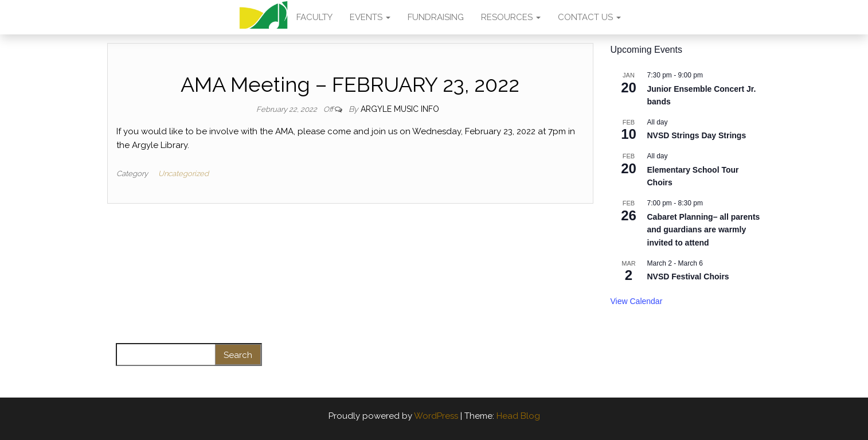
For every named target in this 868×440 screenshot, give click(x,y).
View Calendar (637, 301)
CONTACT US (589, 17)
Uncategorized (183, 174)
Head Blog (518, 416)
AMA (263, 17)
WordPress (436, 416)
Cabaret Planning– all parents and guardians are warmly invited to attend (704, 230)
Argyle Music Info (400, 109)
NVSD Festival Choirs (688, 277)
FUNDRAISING (436, 17)
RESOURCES (511, 17)
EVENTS (370, 17)
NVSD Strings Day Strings (697, 135)
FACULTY (314, 17)
